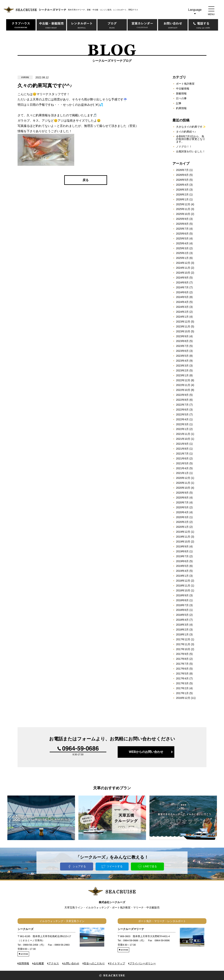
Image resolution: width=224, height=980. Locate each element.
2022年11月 (183, 385)
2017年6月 (182, 669)
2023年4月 (182, 361)
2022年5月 (182, 414)
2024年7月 (182, 287)
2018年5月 (182, 615)
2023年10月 (183, 331)
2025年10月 (183, 214)
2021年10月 (183, 439)
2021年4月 (182, 468)
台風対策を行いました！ (191, 151)
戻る (86, 180)
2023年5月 (182, 356)
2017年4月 (182, 678)
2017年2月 (182, 688)
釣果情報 (181, 108)
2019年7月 (182, 556)
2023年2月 (182, 370)
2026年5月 (182, 180)
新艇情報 (181, 93)
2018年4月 (182, 620)
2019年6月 (182, 561)
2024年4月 (182, 302)
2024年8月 (182, 282)
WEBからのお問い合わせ (146, 752)
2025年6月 (182, 234)
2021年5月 (182, 463)
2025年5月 (182, 238)
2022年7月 (182, 405)
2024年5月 (182, 297)
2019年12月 (183, 532)
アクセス (54, 963)
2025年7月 (182, 229)
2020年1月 (182, 527)
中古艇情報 (183, 89)
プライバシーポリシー (143, 963)
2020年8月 (182, 498)
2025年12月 (183, 204)
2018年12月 (183, 581)
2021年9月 (182, 444)
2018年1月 (182, 634)
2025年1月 (182, 258)
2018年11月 (183, 586)
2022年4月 (182, 419)
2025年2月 (182, 253)
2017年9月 (182, 654)
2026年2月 (182, 194)
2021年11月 (183, 434)
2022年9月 (182, 395)
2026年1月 (182, 199)
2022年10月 (183, 390)
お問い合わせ (71, 963)
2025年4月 (182, 243)
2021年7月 (182, 454)
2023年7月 (182, 346)
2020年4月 (182, 512)
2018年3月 (182, 625)
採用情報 (24, 963)
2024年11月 (183, 268)
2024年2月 (182, 312)
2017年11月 (183, 644)
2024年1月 (182, 317)
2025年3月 (182, 248)
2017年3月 (182, 683)
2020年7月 (182, 502)
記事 (179, 103)
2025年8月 (182, 224)
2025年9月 (182, 219)
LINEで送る (150, 866)
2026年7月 (182, 170)
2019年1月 (182, 576)
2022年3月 (182, 424)
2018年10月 (183, 590)
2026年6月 (182, 175)
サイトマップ (117, 963)
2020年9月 (182, 493)
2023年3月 (182, 366)
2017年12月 (183, 639)
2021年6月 (182, 458)
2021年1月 (182, 473)
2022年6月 (182, 410)
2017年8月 (182, 659)
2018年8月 (182, 600)
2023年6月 (182, 351)
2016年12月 (183, 698)
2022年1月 (182, 429)
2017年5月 (182, 674)
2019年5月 (182, 566)
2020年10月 (183, 488)
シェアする (79, 866)
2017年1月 (182, 693)
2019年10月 (183, 542)
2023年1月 (182, 375)
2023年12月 (183, 322)
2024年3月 (182, 307)
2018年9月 (182, 595)
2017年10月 (183, 649)
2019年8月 (182, 551)
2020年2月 (182, 522)
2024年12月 (183, 263)
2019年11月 (183, 537)
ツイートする (115, 866)
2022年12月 (183, 380)
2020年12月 (183, 478)
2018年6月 (182, 610)
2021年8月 (182, 449)
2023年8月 (182, 341)
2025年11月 (183, 209)
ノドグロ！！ (184, 147)
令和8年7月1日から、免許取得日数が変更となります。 (191, 139)
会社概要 (39, 963)
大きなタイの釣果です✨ (191, 127)
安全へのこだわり (94, 963)
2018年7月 (182, 605)
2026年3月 (182, 190)
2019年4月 (182, 571)
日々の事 (181, 98)
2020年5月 (182, 507)
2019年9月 (182, 546)
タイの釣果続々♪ (186, 132)
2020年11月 (183, 483)
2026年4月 (182, 185)
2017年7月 (182, 664)
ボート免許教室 (185, 84)
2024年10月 (183, 273)
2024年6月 (182, 292)
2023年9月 (182, 336)
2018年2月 (182, 630)
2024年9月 (182, 278)
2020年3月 (182, 517)
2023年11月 (183, 326)
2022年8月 (182, 400)
